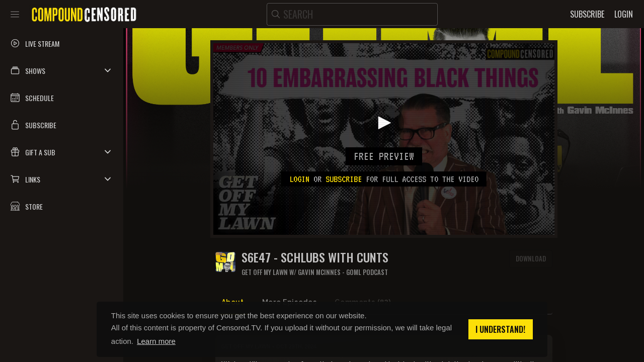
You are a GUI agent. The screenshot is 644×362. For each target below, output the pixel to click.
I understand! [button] (500, 329)
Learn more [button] (156, 341)
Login (299, 179)
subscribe (344, 179)
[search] (352, 14)
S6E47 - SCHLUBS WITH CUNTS (315, 257)
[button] (62, 70)
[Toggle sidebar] (15, 14)
